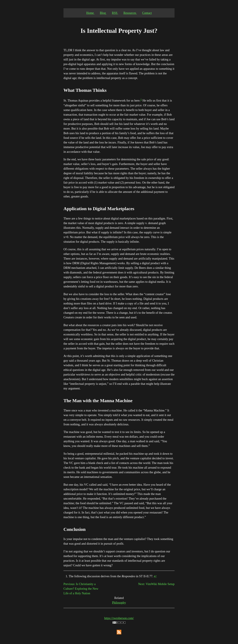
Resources (130, 13)
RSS (115, 13)
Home (90, 13)
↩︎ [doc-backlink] (155, 576)
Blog (103, 13)
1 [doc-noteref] (141, 99)
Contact (147, 13)
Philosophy (119, 603)
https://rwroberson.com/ (119, 618)
